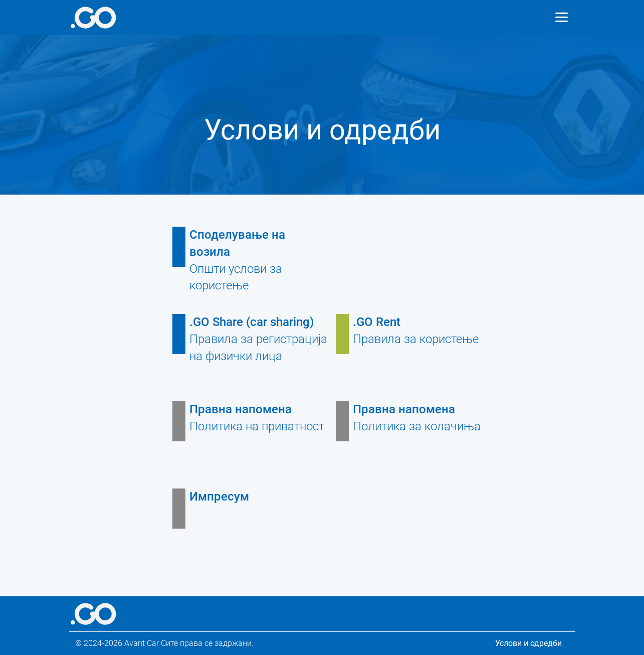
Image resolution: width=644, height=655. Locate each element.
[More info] (93, 18)
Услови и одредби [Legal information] (528, 643)
